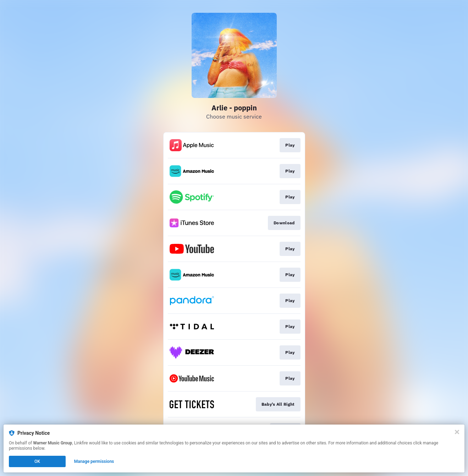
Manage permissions (94, 461)
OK (37, 461)
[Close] (457, 432)
